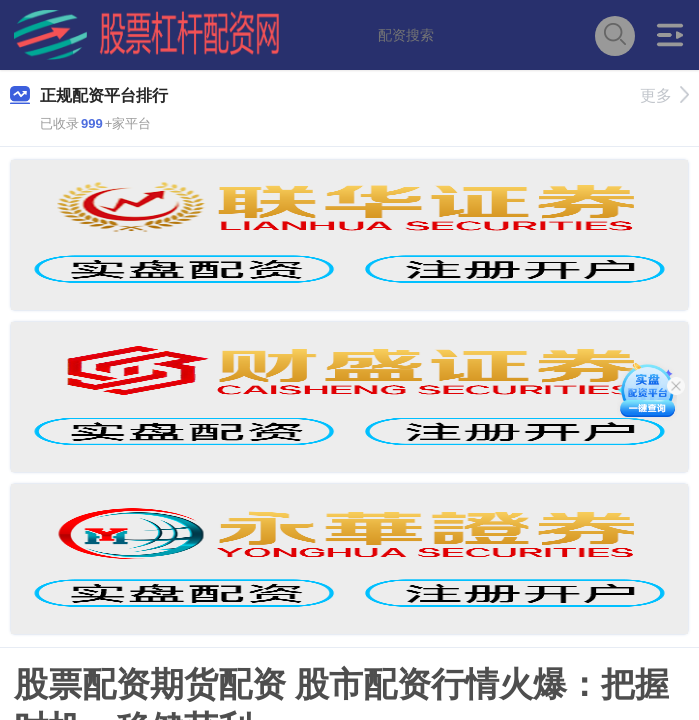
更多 (664, 95)
